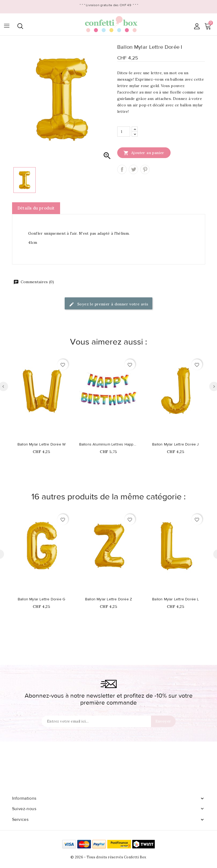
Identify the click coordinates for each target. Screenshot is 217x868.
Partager (122, 169)
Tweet (133, 169)
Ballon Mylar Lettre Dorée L (175, 599)
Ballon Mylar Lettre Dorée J (175, 444)
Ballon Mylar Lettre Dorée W (41, 444)
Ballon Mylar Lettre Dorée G (41, 599)
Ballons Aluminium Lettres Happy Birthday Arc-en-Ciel (109, 444)
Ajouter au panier (144, 153)
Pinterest (145, 169)
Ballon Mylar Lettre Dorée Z (108, 599)
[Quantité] (124, 132)
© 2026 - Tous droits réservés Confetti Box (108, 857)
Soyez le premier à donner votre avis (109, 304)
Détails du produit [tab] (36, 208)
